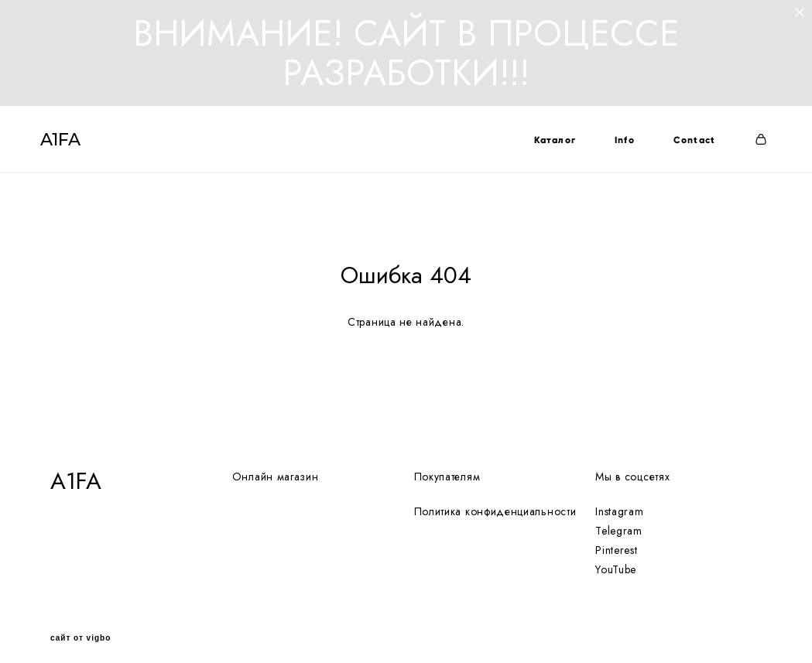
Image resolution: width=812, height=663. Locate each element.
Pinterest (616, 539)
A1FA (70, 145)
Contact (684, 145)
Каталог (544, 145)
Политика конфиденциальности (495, 500)
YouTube (616, 559)
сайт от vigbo (81, 627)
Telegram (619, 520)
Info (615, 145)
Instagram (619, 500)
